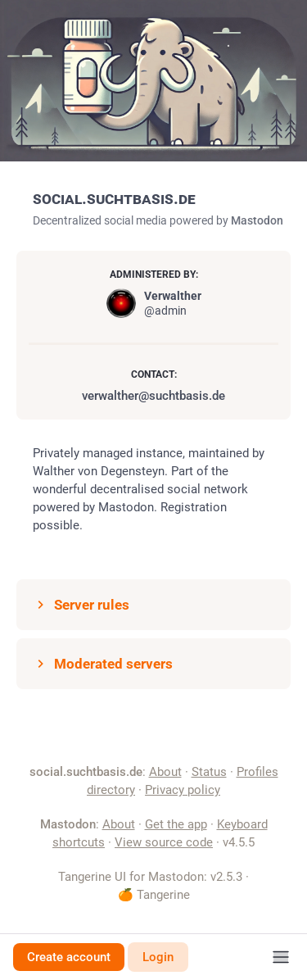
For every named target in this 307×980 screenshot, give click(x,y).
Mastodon (257, 220)
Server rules (81, 605)
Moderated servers (103, 664)
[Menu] (281, 957)
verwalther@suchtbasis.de (153, 396)
